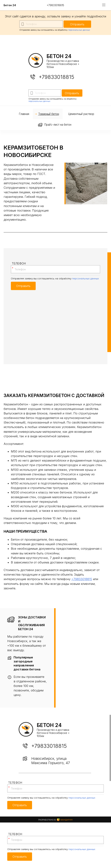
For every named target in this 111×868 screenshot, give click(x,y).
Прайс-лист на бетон (58, 125)
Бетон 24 (10, 5)
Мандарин (65, 820)
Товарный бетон (49, 114)
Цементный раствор (81, 114)
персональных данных (79, 30)
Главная (24, 114)
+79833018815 (55, 5)
